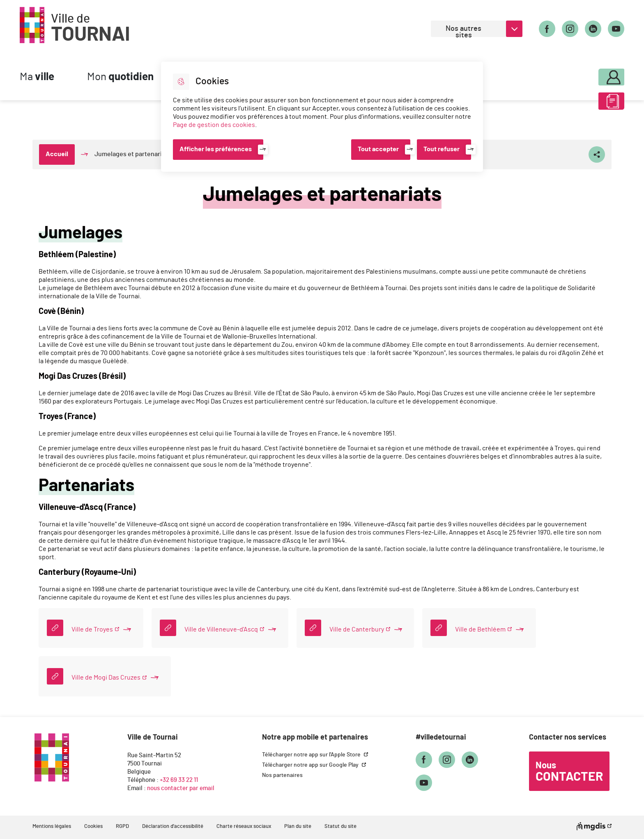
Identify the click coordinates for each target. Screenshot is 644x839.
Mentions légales (52, 826)
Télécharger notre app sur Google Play (311, 765)
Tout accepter (378, 149)
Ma (37, 77)
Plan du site (298, 826)
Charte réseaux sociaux (244, 826)
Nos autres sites (463, 31)
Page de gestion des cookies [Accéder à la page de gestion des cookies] (214, 125)
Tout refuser (442, 149)
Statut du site (340, 826)
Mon (120, 77)
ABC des (589, 104)
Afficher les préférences (216, 149)
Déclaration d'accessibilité (173, 826)
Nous (569, 772)
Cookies (93, 826)
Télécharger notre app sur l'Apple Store (312, 755)
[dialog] (322, 117)
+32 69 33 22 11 (179, 780)
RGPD (122, 826)
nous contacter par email (181, 788)
